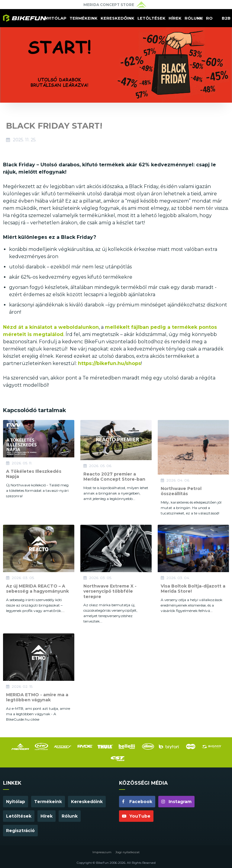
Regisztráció (20, 831)
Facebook (137, 802)
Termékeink (84, 18)
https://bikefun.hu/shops (110, 363)
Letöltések (151, 18)
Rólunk (194, 18)
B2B (226, 18)
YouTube (136, 816)
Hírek (175, 18)
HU (200, 18)
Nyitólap (56, 18)
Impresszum (102, 852)
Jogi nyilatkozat (127, 852)
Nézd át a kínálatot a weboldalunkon (51, 327)
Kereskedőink (118, 18)
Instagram (176, 802)
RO (209, 18)
